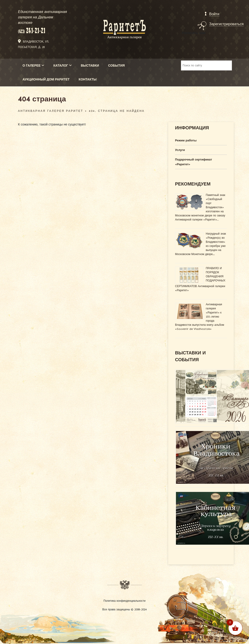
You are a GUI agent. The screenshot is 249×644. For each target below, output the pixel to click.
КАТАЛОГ (62, 66)
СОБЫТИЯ (116, 66)
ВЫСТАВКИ (90, 66)
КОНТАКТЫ (88, 79)
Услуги (180, 150)
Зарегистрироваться (226, 24)
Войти (214, 14)
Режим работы (186, 140)
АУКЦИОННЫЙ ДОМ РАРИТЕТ (46, 79)
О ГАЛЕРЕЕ (33, 66)
